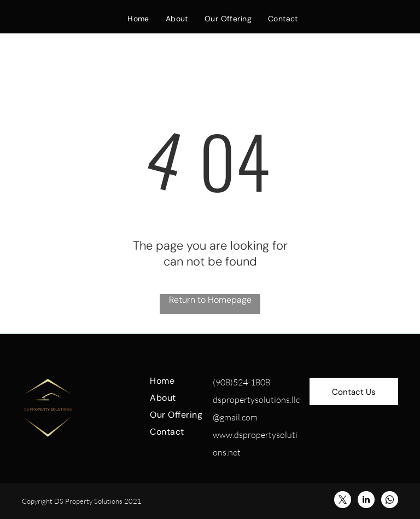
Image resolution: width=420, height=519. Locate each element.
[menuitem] (138, 19)
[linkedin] (366, 501)
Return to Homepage (210, 300)
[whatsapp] (390, 501)
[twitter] (343, 501)
